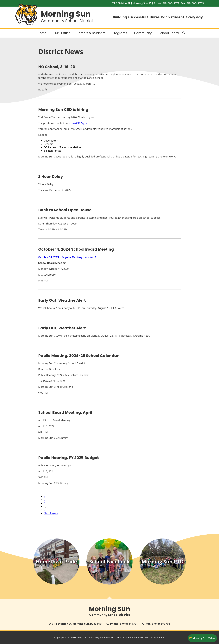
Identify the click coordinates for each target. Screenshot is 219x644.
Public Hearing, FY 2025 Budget (69, 458)
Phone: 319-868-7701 (124, 624)
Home (42, 33)
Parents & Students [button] (91, 33)
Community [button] (143, 33)
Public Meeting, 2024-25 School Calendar (78, 356)
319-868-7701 (171, 3)
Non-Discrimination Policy (130, 638)
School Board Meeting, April (65, 412)
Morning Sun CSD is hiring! (64, 110)
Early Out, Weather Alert (62, 300)
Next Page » (51, 513)
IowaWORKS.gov (78, 123)
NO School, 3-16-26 (57, 67)
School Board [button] (169, 33)
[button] (184, 33)
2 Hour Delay (51, 177)
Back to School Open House (65, 210)
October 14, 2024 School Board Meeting (76, 249)
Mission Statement (155, 638)
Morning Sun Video (204, 638)
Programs (120, 33)
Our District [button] (62, 33)
